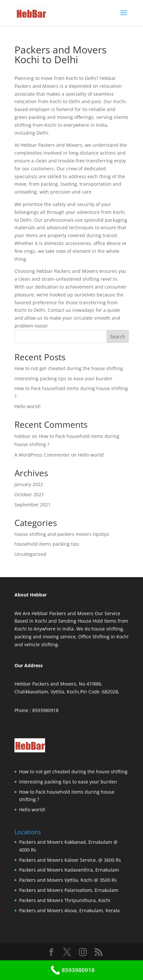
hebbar (23, 436)
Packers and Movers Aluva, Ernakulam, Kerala (69, 910)
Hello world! (28, 406)
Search (118, 337)
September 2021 (33, 505)
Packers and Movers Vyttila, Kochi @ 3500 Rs (68, 880)
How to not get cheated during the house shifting (69, 368)
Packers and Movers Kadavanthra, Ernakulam (69, 870)
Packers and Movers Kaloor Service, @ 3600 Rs (70, 860)
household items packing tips (47, 544)
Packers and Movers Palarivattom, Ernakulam (69, 890)
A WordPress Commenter (42, 455)
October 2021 (29, 494)
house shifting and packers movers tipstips (62, 534)
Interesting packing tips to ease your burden (63, 378)
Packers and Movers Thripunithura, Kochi (65, 900)
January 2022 (29, 484)
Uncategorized (30, 554)
